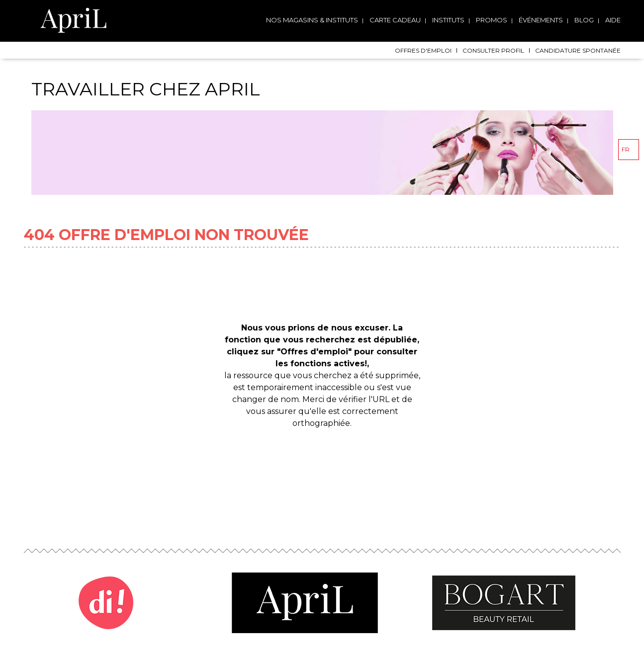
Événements (541, 20)
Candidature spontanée (578, 50)
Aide (613, 20)
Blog (584, 20)
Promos (492, 20)
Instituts (448, 20)
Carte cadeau (395, 20)
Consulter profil (493, 50)
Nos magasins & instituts (312, 20)
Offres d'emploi (423, 50)
